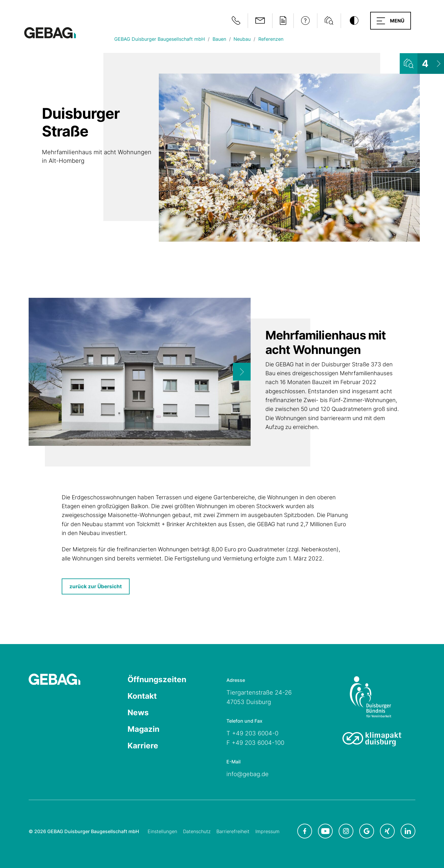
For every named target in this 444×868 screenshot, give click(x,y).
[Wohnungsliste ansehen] (422, 64)
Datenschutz (197, 831)
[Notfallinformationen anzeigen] (236, 21)
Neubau (242, 39)
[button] (391, 21)
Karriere (143, 746)
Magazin (143, 729)
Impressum (267, 831)
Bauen (219, 39)
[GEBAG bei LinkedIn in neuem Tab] (408, 831)
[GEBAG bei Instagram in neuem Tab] (346, 831)
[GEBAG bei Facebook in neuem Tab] (305, 831)
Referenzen (271, 39)
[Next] (242, 372)
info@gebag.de (248, 774)
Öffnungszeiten (157, 679)
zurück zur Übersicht (96, 586)
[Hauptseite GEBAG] (50, 32)
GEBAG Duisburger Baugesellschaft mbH (160, 39)
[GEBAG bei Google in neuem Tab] (367, 831)
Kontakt (142, 696)
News (138, 712)
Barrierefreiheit (233, 831)
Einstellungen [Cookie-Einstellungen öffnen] (162, 831)
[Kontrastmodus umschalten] (354, 21)
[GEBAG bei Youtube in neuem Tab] (325, 831)
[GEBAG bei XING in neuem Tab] (387, 831)
